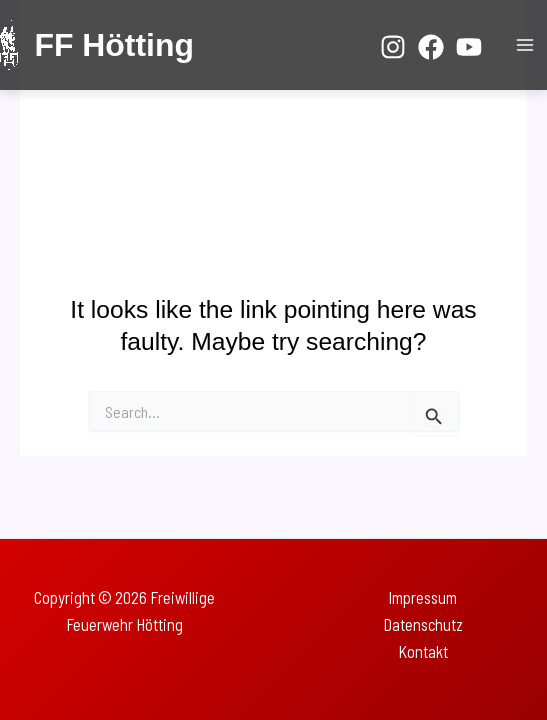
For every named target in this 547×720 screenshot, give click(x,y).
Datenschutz (423, 624)
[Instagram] (393, 47)
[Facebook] (431, 47)
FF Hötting (113, 45)
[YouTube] (469, 47)
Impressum (422, 597)
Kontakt (423, 651)
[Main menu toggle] (524, 45)
